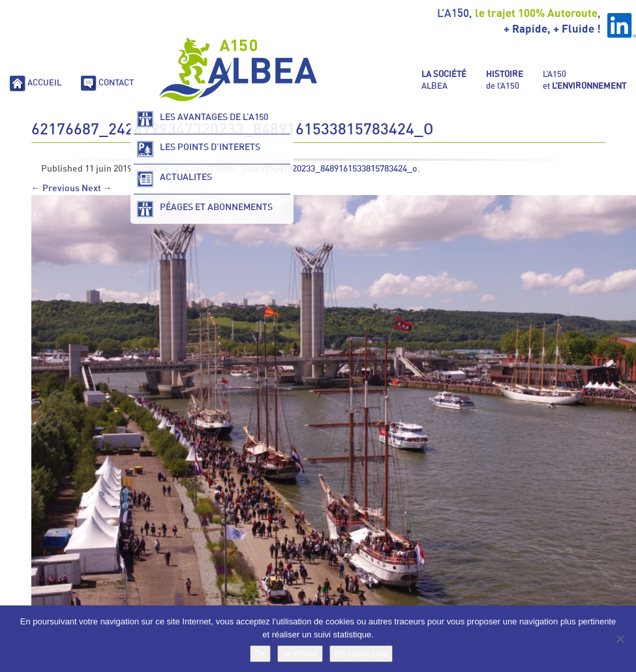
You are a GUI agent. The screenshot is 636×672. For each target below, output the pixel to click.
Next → (97, 189)
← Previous (55, 189)
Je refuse (300, 653)
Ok (261, 653)
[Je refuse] (620, 639)
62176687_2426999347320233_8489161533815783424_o (309, 169)
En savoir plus (361, 653)
